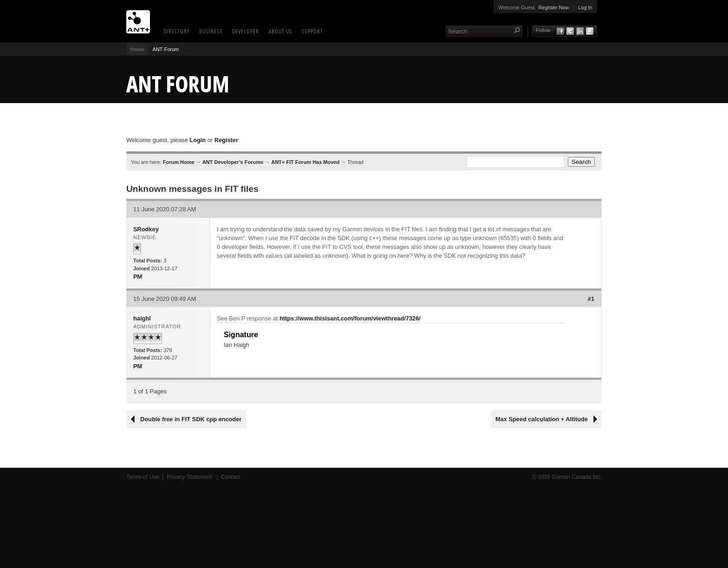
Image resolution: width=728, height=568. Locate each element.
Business (211, 31)
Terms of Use (143, 477)
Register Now (553, 7)
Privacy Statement (190, 477)
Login (198, 140)
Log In (585, 7)
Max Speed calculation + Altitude (542, 419)
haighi (142, 318)
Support (312, 31)
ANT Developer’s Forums (233, 162)
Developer (246, 31)
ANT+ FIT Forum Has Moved (305, 162)
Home (137, 49)
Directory (176, 31)
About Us (280, 31)
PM (138, 277)
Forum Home (179, 162)
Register (226, 140)
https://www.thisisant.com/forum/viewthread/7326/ (350, 318)
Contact (231, 477)
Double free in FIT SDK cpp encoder (191, 419)
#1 (591, 299)
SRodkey (146, 229)
